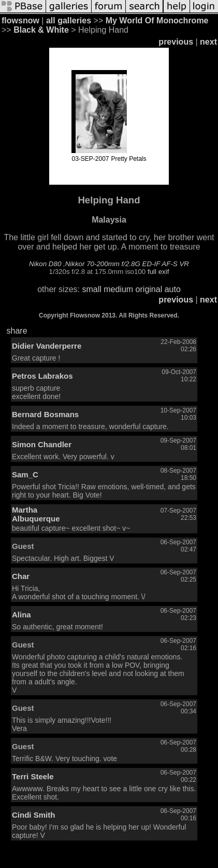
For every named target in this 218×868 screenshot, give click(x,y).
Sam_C (25, 474)
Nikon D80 (45, 264)
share (17, 331)
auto (173, 289)
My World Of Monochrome (157, 20)
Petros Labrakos (42, 376)
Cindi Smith (33, 815)
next (208, 42)
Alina (21, 615)
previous (176, 42)
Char (21, 576)
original (149, 289)
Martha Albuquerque (36, 514)
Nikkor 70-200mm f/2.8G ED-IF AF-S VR (127, 264)
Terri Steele (33, 776)
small (91, 289)
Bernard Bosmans (45, 414)
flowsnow (20, 20)
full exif (158, 272)
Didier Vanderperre (47, 346)
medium (118, 289)
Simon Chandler (42, 444)
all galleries (69, 20)
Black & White (41, 30)
